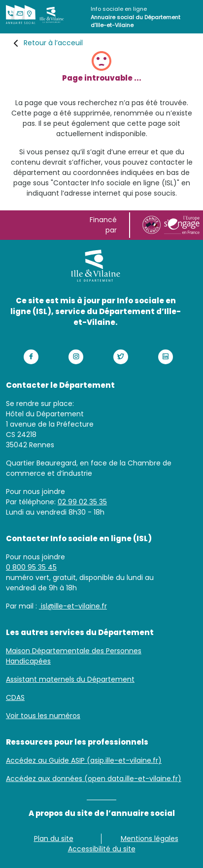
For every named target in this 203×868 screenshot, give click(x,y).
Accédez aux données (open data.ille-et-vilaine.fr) (94, 779)
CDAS (15, 697)
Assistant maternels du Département (70, 679)
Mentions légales (150, 839)
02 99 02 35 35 (82, 502)
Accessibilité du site (102, 849)
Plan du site (54, 839)
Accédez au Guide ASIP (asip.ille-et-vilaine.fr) (84, 760)
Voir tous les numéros (43, 716)
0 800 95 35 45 (31, 567)
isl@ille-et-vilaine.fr (73, 606)
